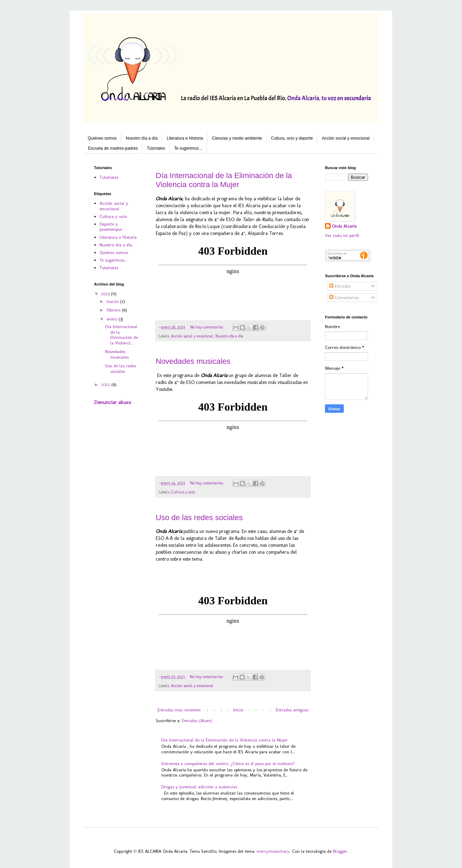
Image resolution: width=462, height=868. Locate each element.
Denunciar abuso (113, 402)
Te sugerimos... (188, 148)
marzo (113, 301)
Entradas (340, 286)
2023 (106, 294)
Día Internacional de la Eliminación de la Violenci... (122, 335)
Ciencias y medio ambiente (237, 138)
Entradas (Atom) (197, 721)
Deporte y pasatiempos (111, 227)
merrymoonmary (273, 851)
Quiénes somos (102, 138)
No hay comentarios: (207, 327)
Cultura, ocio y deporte (292, 138)
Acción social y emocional (346, 138)
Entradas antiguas (292, 710)
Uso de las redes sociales (199, 518)
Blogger (340, 851)
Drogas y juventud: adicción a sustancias (199, 787)
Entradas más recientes (179, 710)
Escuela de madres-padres (113, 148)
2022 (106, 384)
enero (113, 319)
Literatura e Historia (185, 138)
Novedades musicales (193, 361)
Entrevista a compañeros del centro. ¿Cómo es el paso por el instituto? (228, 764)
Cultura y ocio (183, 492)
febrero (114, 310)
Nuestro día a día (142, 138)
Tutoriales (156, 148)
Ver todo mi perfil (342, 235)
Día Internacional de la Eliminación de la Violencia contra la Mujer (224, 180)
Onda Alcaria (344, 226)
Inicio (238, 710)
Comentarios (344, 297)
